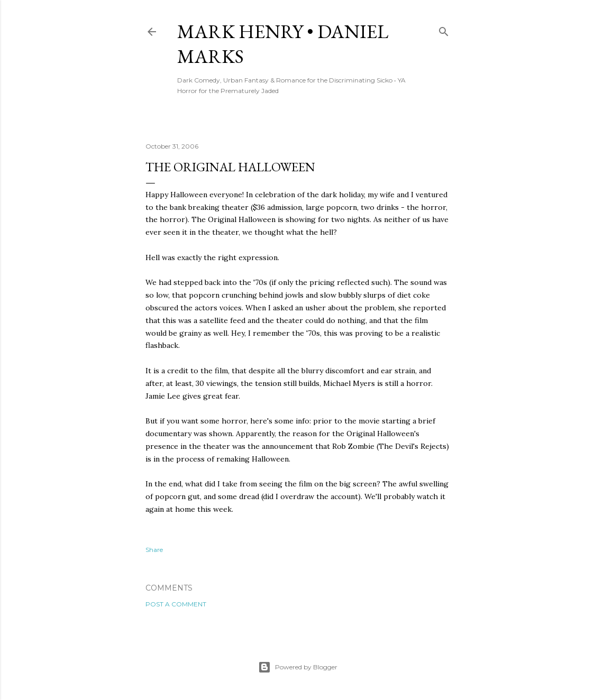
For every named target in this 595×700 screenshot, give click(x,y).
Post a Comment (176, 604)
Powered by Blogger (298, 667)
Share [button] (154, 550)
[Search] (444, 29)
